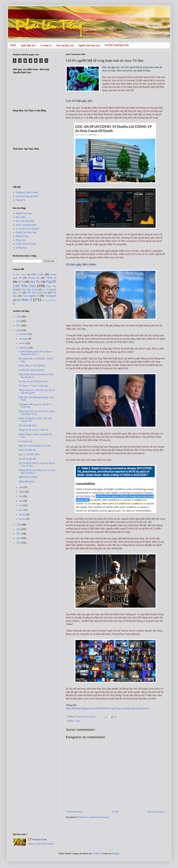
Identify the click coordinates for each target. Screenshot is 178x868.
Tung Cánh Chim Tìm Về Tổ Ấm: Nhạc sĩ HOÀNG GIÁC (37, 413)
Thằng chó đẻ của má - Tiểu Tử (33, 430)
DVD (21, 282)
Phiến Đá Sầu (22, 236)
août (21, 487)
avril (21, 505)
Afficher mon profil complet (41, 844)
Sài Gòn (46, 290)
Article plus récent (75, 812)
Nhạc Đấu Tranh (29, 290)
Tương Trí (21, 200)
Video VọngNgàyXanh (26, 225)
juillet (22, 492)
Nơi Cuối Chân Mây (25, 221)
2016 (19, 538)
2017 (19, 534)
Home (13, 45)
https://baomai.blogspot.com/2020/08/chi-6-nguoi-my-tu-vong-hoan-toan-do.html (107, 708)
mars (21, 510)
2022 (19, 321)
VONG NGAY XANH (26, 244)
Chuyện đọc (34, 278)
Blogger (116, 854)
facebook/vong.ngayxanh (27, 196)
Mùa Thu (35, 282)
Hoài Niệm (21, 217)
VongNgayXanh (39, 839)
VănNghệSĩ (51, 296)
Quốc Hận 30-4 (28, 46)
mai (21, 501)
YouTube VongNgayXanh (117, 45)
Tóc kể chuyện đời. (28, 459)
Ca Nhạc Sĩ (46, 46)
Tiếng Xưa (21, 240)
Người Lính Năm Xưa (89, 46)
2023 (19, 317)
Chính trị (51, 278)
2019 (19, 525)
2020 (19, 330)
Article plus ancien (156, 812)
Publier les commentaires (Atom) (94, 817)
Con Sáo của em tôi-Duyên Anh (33, 381)
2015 (19, 543)
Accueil (115, 812)
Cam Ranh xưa (25, 441)
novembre (24, 339)
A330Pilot (96, 854)
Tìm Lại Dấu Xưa (65, 46)
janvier (22, 519)
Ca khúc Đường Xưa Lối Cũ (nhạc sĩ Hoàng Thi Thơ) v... (36, 353)
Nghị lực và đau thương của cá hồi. (35, 446)
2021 (19, 326)
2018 (19, 529)
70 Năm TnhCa (20, 275)
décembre (24, 334)
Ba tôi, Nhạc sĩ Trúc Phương (32, 366)
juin (21, 496)
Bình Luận (37, 274)
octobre (23, 343)
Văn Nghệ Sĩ (31, 296)
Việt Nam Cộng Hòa (37, 293)
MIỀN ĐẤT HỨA (27, 482)
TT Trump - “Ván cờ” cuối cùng (33, 386)
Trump (78, 721)
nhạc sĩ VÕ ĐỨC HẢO (29, 454)
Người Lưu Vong (24, 213)
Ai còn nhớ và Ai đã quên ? (28, 229)
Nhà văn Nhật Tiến (27, 426)
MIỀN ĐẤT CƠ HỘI (28, 477)
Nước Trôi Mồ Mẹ (27, 450)
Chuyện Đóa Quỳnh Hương (31, 370)
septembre (24, 348)
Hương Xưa (21, 248)
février (22, 515)
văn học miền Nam (49, 300)
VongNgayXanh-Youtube (27, 192)
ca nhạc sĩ (25, 300)
